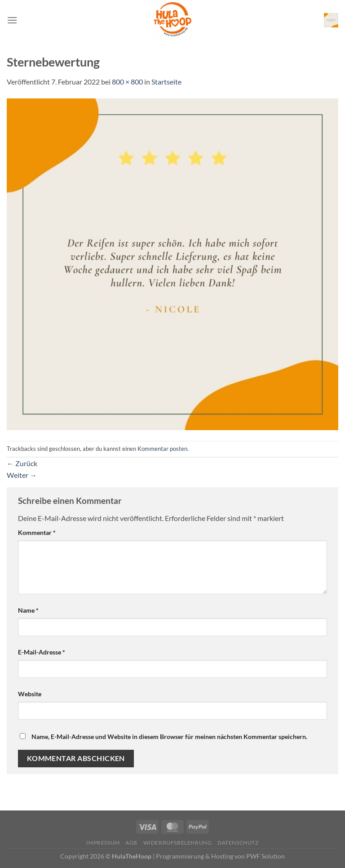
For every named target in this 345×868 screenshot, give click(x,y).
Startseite (166, 82)
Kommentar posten (162, 449)
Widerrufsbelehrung (178, 843)
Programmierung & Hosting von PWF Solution (220, 856)
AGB (131, 843)
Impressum (103, 843)
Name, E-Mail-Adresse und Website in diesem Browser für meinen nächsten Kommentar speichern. (169, 737)
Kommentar (37, 532)
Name (28, 610)
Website (30, 694)
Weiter (22, 475)
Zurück (22, 463)
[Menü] (12, 20)
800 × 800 (127, 82)
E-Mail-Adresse (42, 652)
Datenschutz (238, 843)
